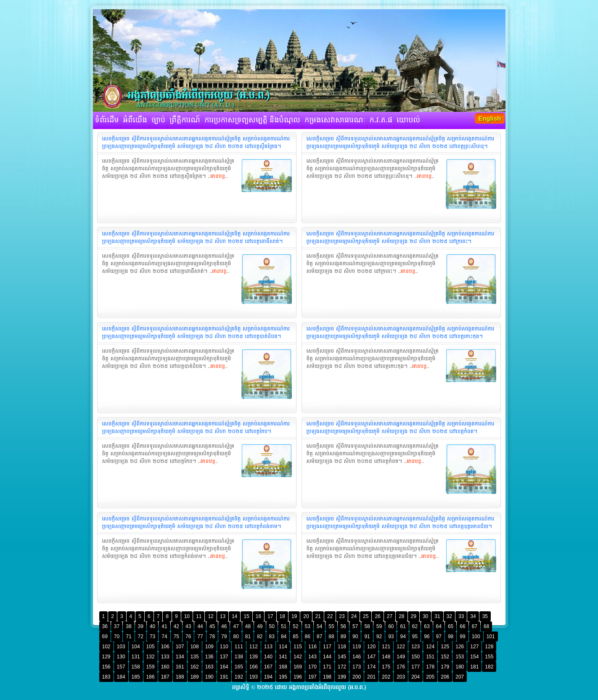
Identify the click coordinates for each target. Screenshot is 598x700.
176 (401, 667)
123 (415, 647)
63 (427, 626)
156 (106, 667)
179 (445, 667)
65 (451, 626)
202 (386, 677)
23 (342, 616)
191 (224, 677)
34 (473, 616)
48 (248, 626)
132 (151, 657)
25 (366, 616)
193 (254, 677)
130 (121, 657)
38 (128, 626)
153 (460, 657)
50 (272, 626)
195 (283, 677)
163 (209, 667)
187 (165, 677)
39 (141, 626)
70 (117, 637)
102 (106, 647)
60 (391, 626)
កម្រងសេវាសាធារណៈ (335, 120)
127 (474, 647)
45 (212, 626)
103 (121, 647)
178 (430, 667)
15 (246, 616)
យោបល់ (408, 120)
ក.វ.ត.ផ (381, 120)
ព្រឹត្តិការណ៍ (185, 120)
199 (342, 677)
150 (415, 657)
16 (258, 616)
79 (224, 637)
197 (312, 677)
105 (151, 647)
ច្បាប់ (158, 120)
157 (121, 667)
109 (209, 647)
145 (342, 657)
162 (195, 667)
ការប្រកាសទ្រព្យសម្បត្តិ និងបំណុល (252, 120)
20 (306, 616)
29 (414, 616)
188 (180, 677)
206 (445, 677)
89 (343, 637)
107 (180, 647)
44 (200, 626)
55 (331, 626)
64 (439, 626)
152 (445, 657)
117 (327, 647)
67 (475, 626)
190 (209, 677)
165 (239, 667)
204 (415, 677)
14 (234, 616)
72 (141, 637)
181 (474, 667)
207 (460, 677)
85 (295, 637)
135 (195, 657)
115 (298, 647)
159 (151, 667)
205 (430, 677)
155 (489, 657)
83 (272, 637)
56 (343, 626)
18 (282, 616)
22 (330, 616)
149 (401, 657)
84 (284, 637)
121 (386, 647)
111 (239, 647)
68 (486, 626)
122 (401, 647)
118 (342, 647)
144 (327, 657)
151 (430, 657)
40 (152, 626)
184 (121, 677)
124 (430, 647)
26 (377, 616)
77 (200, 637)
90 (355, 637)
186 (151, 677)
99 (462, 637)
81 (248, 637)
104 (136, 647)
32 (449, 616)
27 (390, 616)
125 (445, 647)
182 (489, 667)
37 (117, 626)
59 (379, 626)
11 (199, 616)
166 (254, 667)
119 (357, 647)
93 (391, 637)
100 (476, 637)
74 (164, 637)
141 (283, 657)
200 (357, 677)
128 (489, 647)
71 (128, 637)
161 (180, 667)
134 (180, 657)
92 (379, 637)
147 (371, 657)
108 (195, 647)
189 (195, 677)
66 (462, 626)
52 (295, 626)
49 (260, 626)
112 (254, 647)
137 (224, 657)
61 (403, 626)
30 (425, 616)
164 (224, 667)
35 (485, 616)
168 (283, 667)
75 (176, 637)
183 (106, 677)
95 (415, 637)
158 (136, 667)
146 (357, 657)
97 (439, 637)
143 (312, 657)
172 (342, 667)
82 (260, 637)
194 (268, 677)
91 (367, 637)
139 (254, 657)
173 (357, 667)
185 (136, 677)
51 (284, 626)
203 (401, 677)
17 (270, 616)
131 (136, 657)
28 (401, 616)
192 (239, 677)
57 (355, 626)
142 (298, 657)
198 (327, 677)
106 (165, 647)
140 (268, 657)
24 (354, 616)
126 (460, 647)
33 (461, 616)
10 (187, 616)
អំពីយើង (135, 120)
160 (165, 667)
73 (152, 637)
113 (268, 647)
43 (188, 626)
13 (223, 616)
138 (239, 657)
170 (312, 667)
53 (308, 626)
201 (371, 677)
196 (298, 677)
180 (460, 667)
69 (105, 637)
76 (188, 637)
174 (371, 667)
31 (437, 616)
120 (371, 647)
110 (224, 647)
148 (386, 657)
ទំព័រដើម (107, 120)
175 (386, 667)
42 (176, 626)
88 (331, 637)
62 (415, 626)
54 (319, 626)
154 (474, 657)
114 (283, 647)
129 (106, 657)
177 (415, 667)
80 (236, 637)
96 (427, 637)
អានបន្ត (218, 176)
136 (209, 657)
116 (312, 647)
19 (294, 616)
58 (367, 626)
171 (327, 667)
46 (224, 626)
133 (165, 657)
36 (105, 626)
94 (403, 637)
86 (308, 637)
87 (319, 637)
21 (318, 616)
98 (451, 637)
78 (212, 637)
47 (236, 626)
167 (268, 667)
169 (298, 667)
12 (210, 616)
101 (491, 637)
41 (164, 626)
